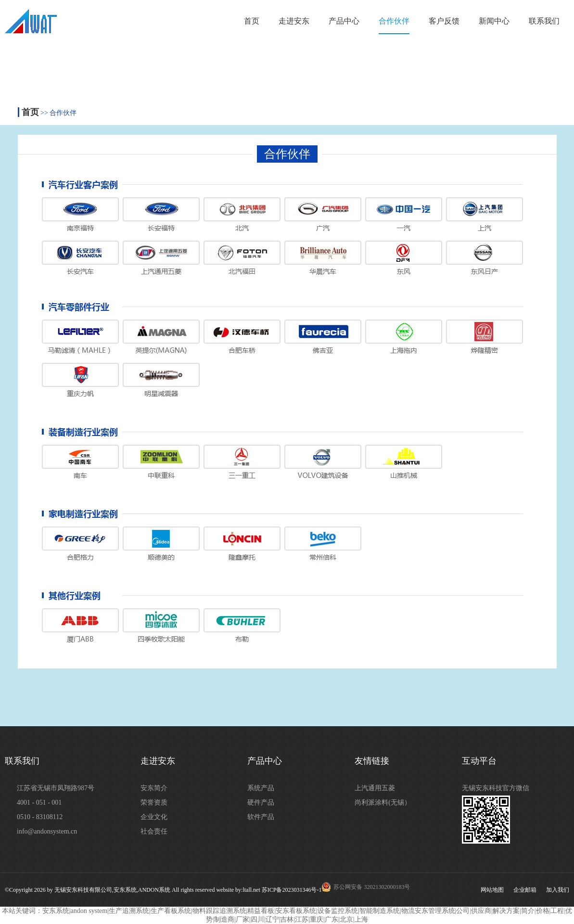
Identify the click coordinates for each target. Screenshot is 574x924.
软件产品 (261, 817)
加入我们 (558, 890)
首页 (252, 21)
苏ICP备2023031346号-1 (292, 890)
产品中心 (344, 21)
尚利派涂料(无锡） (383, 802)
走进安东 (294, 21)
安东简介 (154, 788)
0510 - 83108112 (40, 817)
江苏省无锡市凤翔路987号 (56, 788)
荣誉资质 (154, 802)
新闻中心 (494, 21)
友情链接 (372, 761)
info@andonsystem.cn (47, 831)
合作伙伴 (394, 21)
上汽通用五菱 (375, 788)
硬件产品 (261, 802)
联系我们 (544, 21)
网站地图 (492, 890)
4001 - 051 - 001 (39, 802)
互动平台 (479, 761)
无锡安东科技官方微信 (496, 788)
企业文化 (154, 817)
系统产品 (261, 788)
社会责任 (154, 831)
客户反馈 (444, 21)
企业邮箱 (525, 890)
